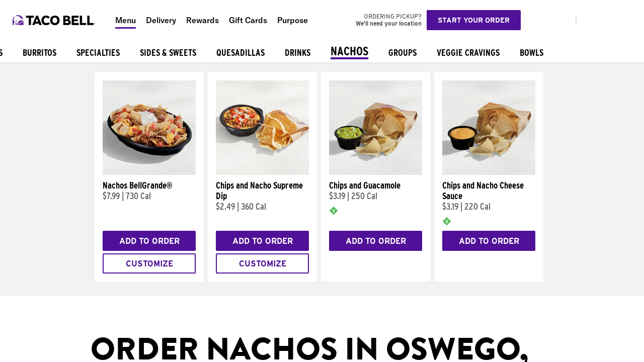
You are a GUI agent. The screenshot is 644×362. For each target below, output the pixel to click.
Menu (126, 20)
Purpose (293, 20)
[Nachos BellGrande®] (149, 172)
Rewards (203, 20)
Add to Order (149, 241)
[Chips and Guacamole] (376, 172)
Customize (149, 264)
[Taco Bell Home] (55, 20)
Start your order (474, 20)
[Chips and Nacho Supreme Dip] (262, 172)
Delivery (161, 20)
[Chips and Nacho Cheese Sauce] (489, 172)
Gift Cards (248, 20)
